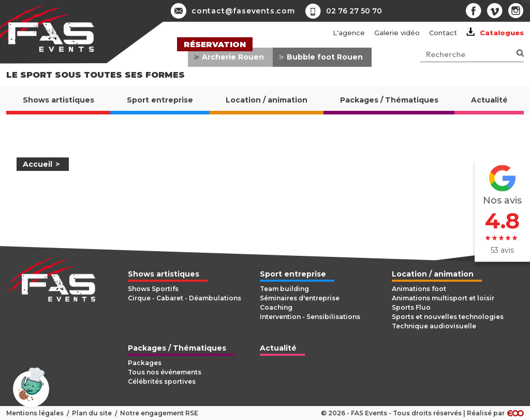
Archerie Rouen (233, 57)
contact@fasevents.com (233, 11)
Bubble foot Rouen (325, 57)
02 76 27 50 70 (354, 11)
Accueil (38, 164)
